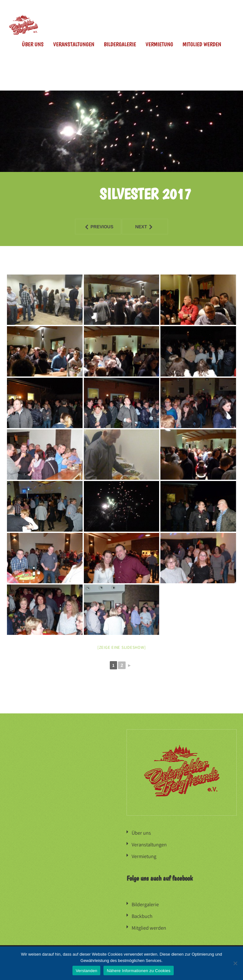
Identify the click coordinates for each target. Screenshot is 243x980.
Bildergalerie (120, 44)
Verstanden (86, 971)
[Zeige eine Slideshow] (122, 647)
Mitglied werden (202, 44)
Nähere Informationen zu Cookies (138, 971)
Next (138, 227)
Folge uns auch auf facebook (160, 877)
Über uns (33, 44)
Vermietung (159, 44)
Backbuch (142, 915)
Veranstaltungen (74, 44)
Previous (94, 227)
